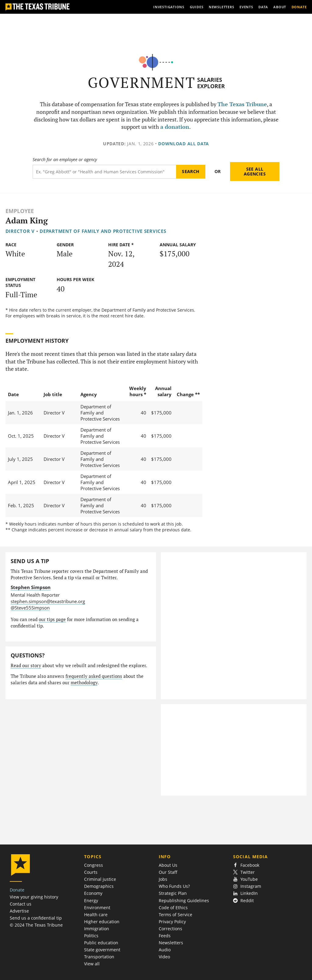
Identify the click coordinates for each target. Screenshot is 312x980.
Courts (91, 872)
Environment (97, 908)
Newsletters (171, 943)
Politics (91, 936)
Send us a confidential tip (36, 918)
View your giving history (34, 897)
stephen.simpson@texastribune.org (48, 601)
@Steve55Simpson (30, 608)
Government (142, 83)
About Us (168, 865)
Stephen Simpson (31, 587)
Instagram (247, 886)
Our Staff (168, 872)
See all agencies (255, 171)
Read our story (26, 665)
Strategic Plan (173, 893)
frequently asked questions (94, 676)
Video (164, 957)
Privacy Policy (172, 922)
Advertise (19, 911)
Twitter (244, 872)
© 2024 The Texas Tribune (36, 925)
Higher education (102, 922)
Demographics (99, 886)
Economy (93, 893)
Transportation (99, 957)
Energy (91, 900)
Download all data (184, 144)
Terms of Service (175, 915)
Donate (17, 890)
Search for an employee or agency (65, 160)
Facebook (246, 865)
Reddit (243, 900)
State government (102, 950)
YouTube (245, 879)
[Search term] (104, 172)
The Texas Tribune (242, 104)
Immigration (97, 929)
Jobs (163, 879)
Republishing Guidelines (184, 900)
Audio (165, 950)
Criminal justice (100, 879)
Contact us (21, 904)
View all (92, 964)
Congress (94, 865)
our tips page (52, 619)
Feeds (165, 936)
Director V (20, 231)
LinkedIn (245, 893)
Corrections (170, 929)
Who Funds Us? (174, 886)
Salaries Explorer (211, 83)
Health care (96, 915)
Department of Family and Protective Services (103, 231)
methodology (84, 683)
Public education (101, 943)
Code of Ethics (173, 908)
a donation (175, 127)
